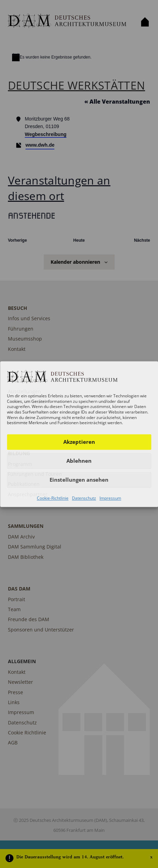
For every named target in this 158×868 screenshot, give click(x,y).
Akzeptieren (79, 442)
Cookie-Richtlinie (53, 498)
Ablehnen (79, 461)
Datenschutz (84, 498)
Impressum (110, 498)
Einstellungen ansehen (79, 480)
